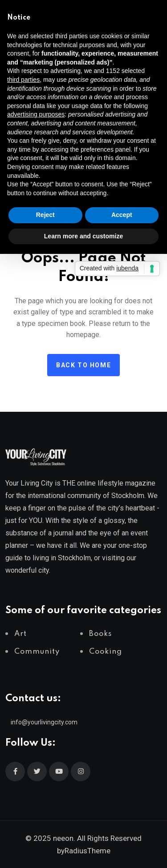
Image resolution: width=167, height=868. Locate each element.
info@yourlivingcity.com (44, 722)
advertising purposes (36, 114)
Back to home (83, 365)
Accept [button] (122, 215)
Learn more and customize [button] (83, 236)
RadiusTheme (88, 851)
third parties (23, 80)
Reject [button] (45, 215)
